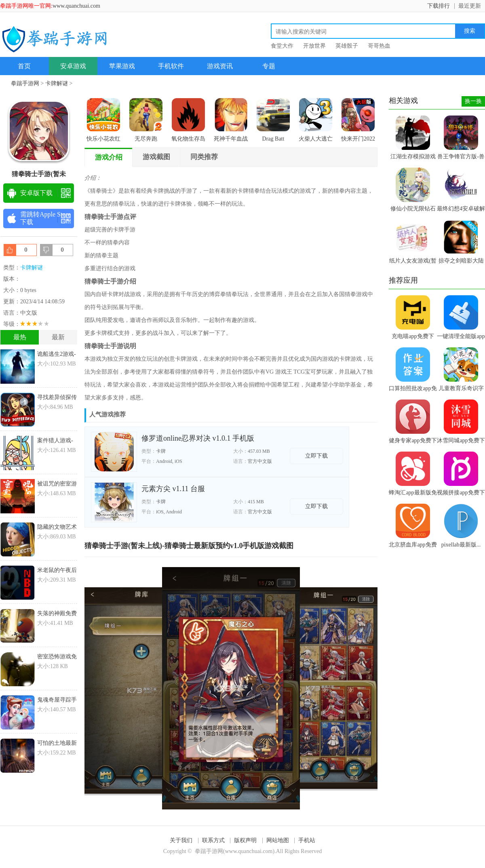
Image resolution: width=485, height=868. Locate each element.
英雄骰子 (347, 46)
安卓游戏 (73, 66)
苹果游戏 (122, 66)
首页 (24, 66)
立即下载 (316, 456)
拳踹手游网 (25, 83)
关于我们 (181, 840)
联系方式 (213, 840)
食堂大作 (282, 46)
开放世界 (314, 46)
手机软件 (171, 66)
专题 (269, 66)
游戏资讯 (220, 66)
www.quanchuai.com (76, 6)
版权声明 (245, 840)
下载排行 (439, 6)
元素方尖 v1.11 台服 (173, 489)
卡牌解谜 (57, 83)
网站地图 (278, 840)
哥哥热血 (379, 46)
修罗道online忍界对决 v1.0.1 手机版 (198, 438)
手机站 (307, 840)
